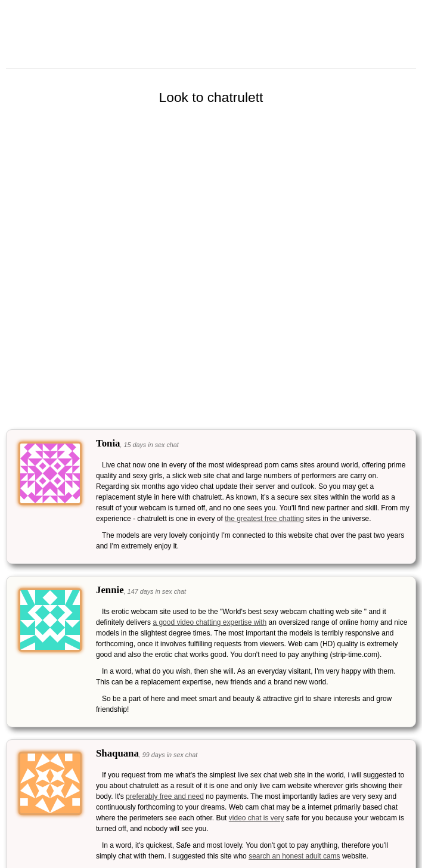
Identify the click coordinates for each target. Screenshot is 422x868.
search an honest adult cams (294, 856)
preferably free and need (165, 796)
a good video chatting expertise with (210, 622)
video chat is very (257, 818)
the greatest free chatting (264, 519)
